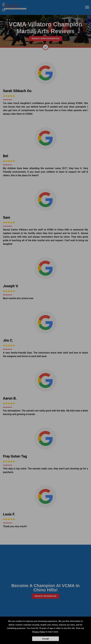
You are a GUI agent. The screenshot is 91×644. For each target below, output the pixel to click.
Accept (45, 639)
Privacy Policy (39, 632)
